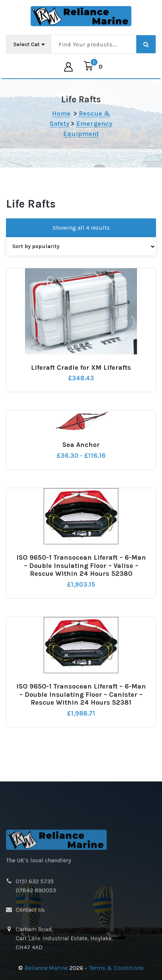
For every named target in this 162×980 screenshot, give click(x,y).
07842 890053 (36, 942)
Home (61, 114)
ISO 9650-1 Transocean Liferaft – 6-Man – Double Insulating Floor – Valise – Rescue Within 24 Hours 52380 (81, 577)
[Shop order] (81, 258)
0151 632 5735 (35, 933)
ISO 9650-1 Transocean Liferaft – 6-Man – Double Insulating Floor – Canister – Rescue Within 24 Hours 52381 (81, 706)
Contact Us (30, 961)
